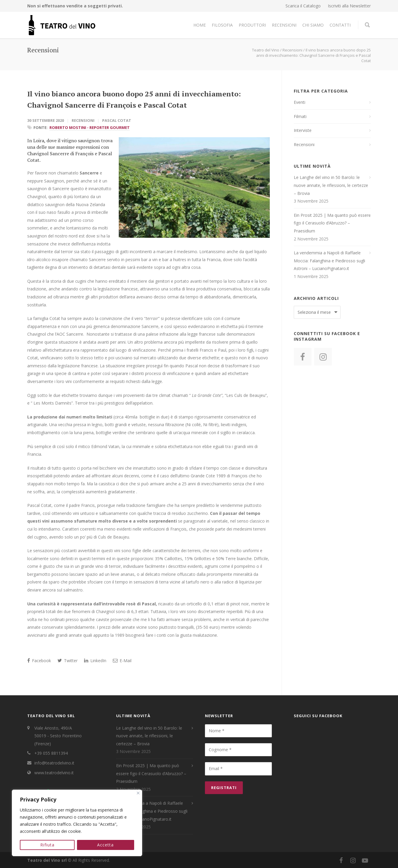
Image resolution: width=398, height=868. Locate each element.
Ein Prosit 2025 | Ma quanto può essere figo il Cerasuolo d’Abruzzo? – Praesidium (332, 223)
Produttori (252, 25)
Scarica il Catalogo (303, 6)
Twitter (68, 661)
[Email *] (238, 769)
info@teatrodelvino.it (54, 763)
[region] (77, 823)
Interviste (303, 130)
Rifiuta (47, 845)
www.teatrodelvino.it (54, 773)
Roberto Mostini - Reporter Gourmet (90, 127)
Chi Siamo (313, 25)
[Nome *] (238, 731)
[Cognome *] (238, 750)
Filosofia (222, 25)
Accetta (106, 845)
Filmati (300, 116)
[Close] (138, 793)
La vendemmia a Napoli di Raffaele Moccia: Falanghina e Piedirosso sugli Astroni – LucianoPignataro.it (329, 261)
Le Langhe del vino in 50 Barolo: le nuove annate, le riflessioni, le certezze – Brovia (331, 185)
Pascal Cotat (117, 120)
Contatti (340, 25)
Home (200, 25)
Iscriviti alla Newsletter (349, 6)
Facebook (39, 661)
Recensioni (284, 25)
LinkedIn (95, 661)
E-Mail (122, 661)
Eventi (300, 102)
